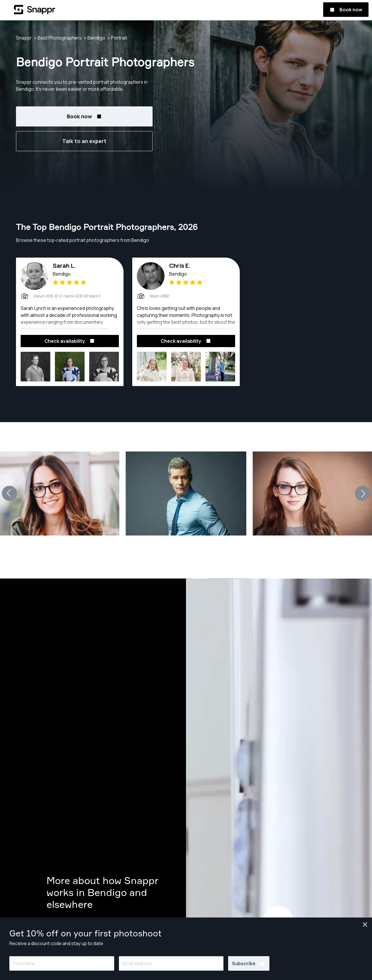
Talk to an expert (84, 141)
